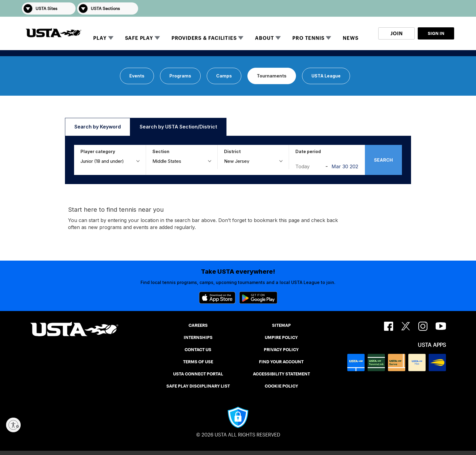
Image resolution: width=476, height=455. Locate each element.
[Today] (309, 166)
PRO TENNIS (308, 38)
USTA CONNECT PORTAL (198, 374)
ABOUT (264, 38)
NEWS (350, 38)
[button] (446, 8)
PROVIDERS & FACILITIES (204, 38)
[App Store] (217, 298)
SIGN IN (436, 33)
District (232, 151)
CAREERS (198, 325)
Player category (98, 151)
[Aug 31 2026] (345, 166)
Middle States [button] (167, 161)
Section (161, 151)
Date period (308, 151)
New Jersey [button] (237, 161)
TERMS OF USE (198, 362)
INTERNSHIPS (198, 337)
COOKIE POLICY (281, 386)
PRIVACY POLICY (281, 350)
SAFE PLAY (139, 38)
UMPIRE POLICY (281, 337)
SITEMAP (281, 325)
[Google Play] (258, 298)
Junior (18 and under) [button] (102, 161)
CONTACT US (198, 350)
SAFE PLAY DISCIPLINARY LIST (198, 386)
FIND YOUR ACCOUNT (281, 362)
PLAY (100, 38)
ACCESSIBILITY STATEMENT (281, 374)
